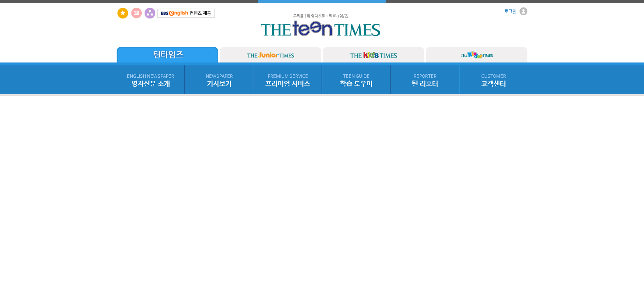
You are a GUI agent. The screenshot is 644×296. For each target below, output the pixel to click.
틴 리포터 (425, 81)
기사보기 (219, 81)
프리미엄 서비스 (288, 81)
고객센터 (494, 81)
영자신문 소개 (151, 81)
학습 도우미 (356, 81)
